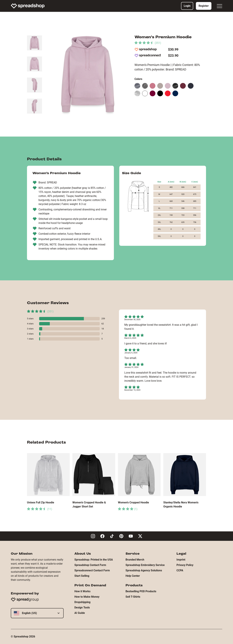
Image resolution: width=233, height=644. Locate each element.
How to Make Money (87, 597)
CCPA (180, 570)
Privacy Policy (185, 565)
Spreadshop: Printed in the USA (94, 560)
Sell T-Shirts (133, 597)
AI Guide (80, 613)
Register (204, 6)
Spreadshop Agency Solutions (144, 570)
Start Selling (82, 576)
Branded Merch (135, 560)
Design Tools (82, 608)
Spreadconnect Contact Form (92, 570)
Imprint (181, 560)
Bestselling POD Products (141, 591)
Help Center (133, 576)
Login (187, 6)
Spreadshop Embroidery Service (145, 565)
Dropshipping (82, 602)
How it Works (82, 591)
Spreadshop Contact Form (90, 565)
